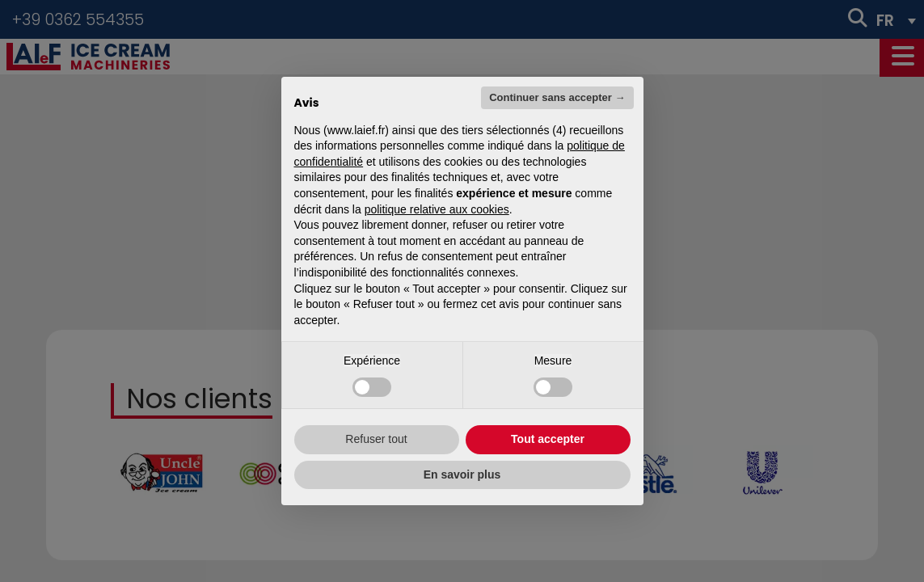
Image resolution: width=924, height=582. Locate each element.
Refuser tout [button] (376, 439)
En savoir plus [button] (462, 474)
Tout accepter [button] (548, 439)
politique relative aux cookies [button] (437, 209)
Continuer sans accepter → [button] (557, 97)
